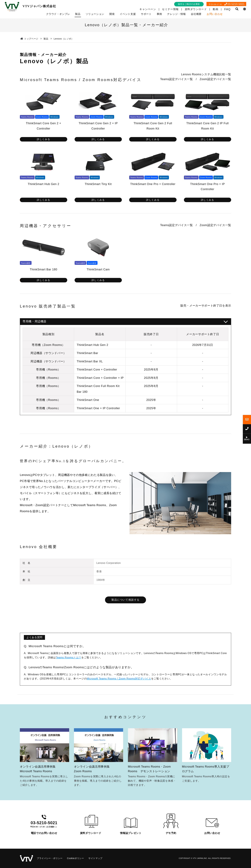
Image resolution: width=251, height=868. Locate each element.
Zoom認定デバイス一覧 (215, 79)
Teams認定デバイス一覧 (176, 79)
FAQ (227, 9)
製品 (78, 14)
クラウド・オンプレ (58, 14)
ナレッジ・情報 (176, 14)
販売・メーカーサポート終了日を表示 (206, 306)
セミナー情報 (170, 9)
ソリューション (95, 14)
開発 (112, 14)
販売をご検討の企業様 (189, 4)
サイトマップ (95, 858)
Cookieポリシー (75, 858)
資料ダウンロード (196, 9)
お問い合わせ (215, 14)
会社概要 (196, 14)
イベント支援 (128, 14)
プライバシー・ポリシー (50, 858)
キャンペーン (148, 9)
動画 (216, 9)
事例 (159, 14)
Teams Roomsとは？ (69, 657)
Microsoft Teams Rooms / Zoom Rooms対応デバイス (119, 679)
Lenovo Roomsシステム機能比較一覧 (206, 74)
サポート (146, 14)
